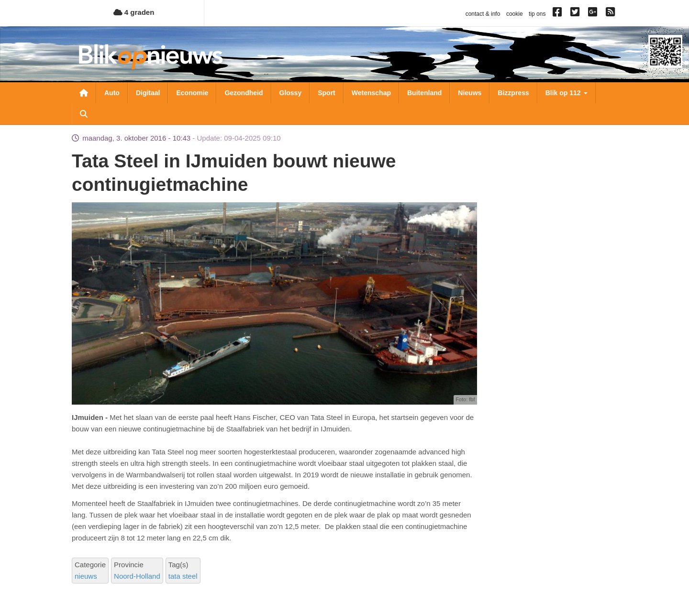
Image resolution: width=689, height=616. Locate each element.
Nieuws (470, 93)
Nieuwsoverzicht (84, 93)
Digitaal (148, 93)
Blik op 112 (567, 93)
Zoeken (84, 114)
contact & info (483, 14)
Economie (192, 93)
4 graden (134, 12)
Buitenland (424, 93)
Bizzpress (513, 93)
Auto (112, 93)
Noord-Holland (137, 576)
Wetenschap (371, 93)
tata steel (183, 576)
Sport (327, 93)
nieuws (86, 576)
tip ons (537, 14)
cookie (515, 14)
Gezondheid (244, 93)
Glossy (291, 93)
